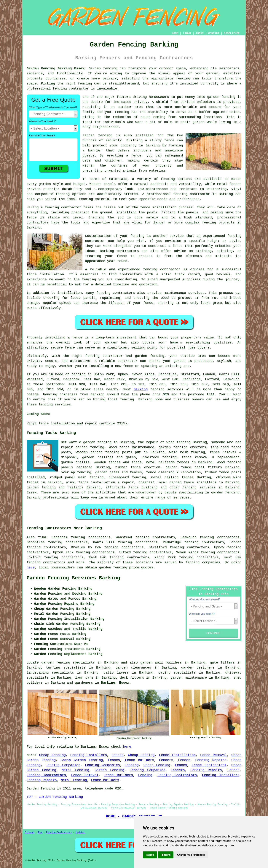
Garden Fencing (110, 770)
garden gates (107, 472)
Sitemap (29, 832)
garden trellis (75, 462)
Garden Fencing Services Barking (73, 578)
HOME (175, 33)
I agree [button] (150, 855)
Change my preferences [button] (191, 855)
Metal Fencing (75, 770)
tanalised (220, 447)
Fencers (166, 760)
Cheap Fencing (52, 755)
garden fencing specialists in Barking (80, 663)
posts (127, 452)
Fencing (132, 765)
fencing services (199, 487)
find (42, 537)
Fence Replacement (209, 765)
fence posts (230, 472)
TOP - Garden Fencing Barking (55, 797)
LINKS (187, 33)
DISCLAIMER (232, 33)
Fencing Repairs (211, 760)
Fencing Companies (63, 765)
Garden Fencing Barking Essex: (56, 68)
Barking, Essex (115, 683)
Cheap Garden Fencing (82, 760)
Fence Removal (214, 755)
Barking (141, 389)
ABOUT (200, 33)
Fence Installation (177, 755)
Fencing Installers (88, 755)
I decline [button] (166, 855)
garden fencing (173, 447)
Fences (118, 755)
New (40, 832)
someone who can (226, 442)
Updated (80, 832)
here (31, 568)
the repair (148, 442)
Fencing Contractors (46, 775)
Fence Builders (139, 760)
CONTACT (214, 33)
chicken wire (229, 477)
